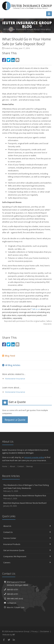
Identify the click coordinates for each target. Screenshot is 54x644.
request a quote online (34, 457)
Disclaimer (45, 631)
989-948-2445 (13, 599)
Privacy (35, 631)
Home (5, 466)
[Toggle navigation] (49, 14)
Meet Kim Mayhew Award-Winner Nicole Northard (27, 504)
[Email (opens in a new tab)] (17, 60)
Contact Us (27, 532)
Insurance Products (27, 544)
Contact (21, 466)
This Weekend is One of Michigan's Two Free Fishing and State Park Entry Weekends (27, 488)
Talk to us (36, 309)
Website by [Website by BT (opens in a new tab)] (9, 635)
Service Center (27, 538)
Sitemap (30, 466)
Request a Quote (15, 420)
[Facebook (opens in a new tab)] (4, 60)
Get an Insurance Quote (27, 550)
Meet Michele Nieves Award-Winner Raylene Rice (27, 497)
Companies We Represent (27, 556)
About (12, 466)
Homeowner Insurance (15, 379)
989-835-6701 (13, 590)
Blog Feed (9, 356)
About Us (27, 526)
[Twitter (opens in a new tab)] (8, 60)
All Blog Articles (11, 365)
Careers (27, 563)
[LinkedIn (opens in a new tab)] (13, 60)
